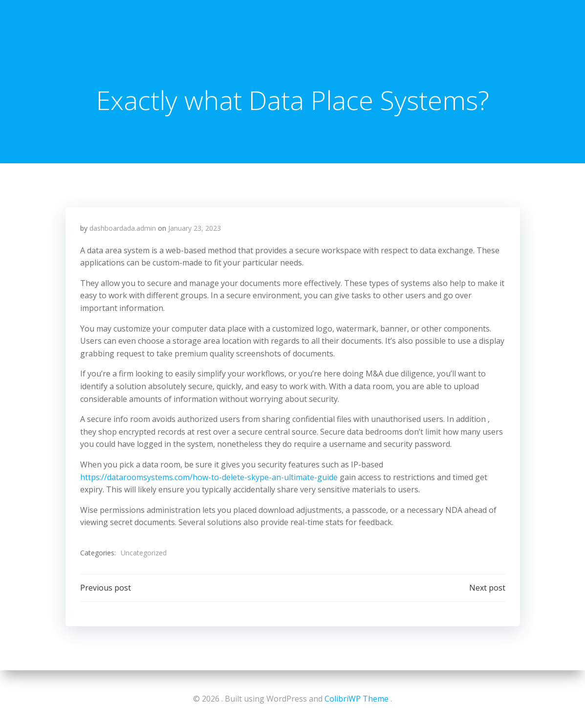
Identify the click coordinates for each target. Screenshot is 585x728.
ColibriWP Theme (357, 699)
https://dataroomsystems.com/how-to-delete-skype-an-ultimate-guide (209, 477)
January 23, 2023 (195, 228)
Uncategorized (144, 553)
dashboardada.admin (123, 228)
